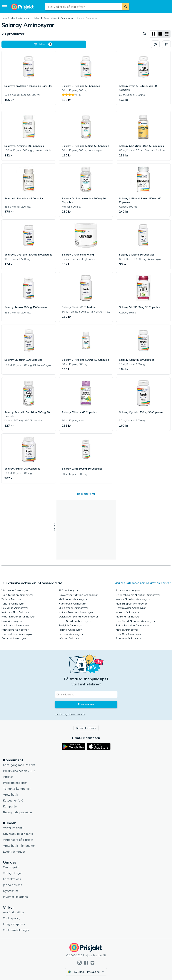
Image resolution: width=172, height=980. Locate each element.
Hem (4, 18)
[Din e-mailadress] (86, 694)
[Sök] (126, 7)
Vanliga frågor (12, 873)
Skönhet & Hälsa (20, 18)
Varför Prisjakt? (13, 828)
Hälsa (36, 18)
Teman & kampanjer (17, 789)
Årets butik (10, 794)
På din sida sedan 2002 (19, 771)
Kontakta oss (12, 879)
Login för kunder (14, 852)
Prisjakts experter (15, 783)
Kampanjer (10, 806)
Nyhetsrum (10, 891)
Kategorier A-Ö (13, 800)
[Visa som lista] (160, 34)
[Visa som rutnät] (153, 34)
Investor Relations (15, 897)
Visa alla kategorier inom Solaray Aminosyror (142, 583)
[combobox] (84, 7)
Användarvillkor (14, 912)
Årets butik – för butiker (19, 846)
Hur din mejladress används (70, 714)
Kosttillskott (50, 18)
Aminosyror (67, 18)
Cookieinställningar (16, 930)
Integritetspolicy (14, 924)
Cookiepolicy (12, 918)
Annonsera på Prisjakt (18, 840)
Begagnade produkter (18, 812)
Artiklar (8, 777)
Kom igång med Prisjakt (19, 765)
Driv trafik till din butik (18, 834)
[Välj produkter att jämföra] (155, 44)
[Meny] (5, 7)
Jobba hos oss (12, 885)
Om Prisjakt (11, 867)
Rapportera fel (86, 494)
